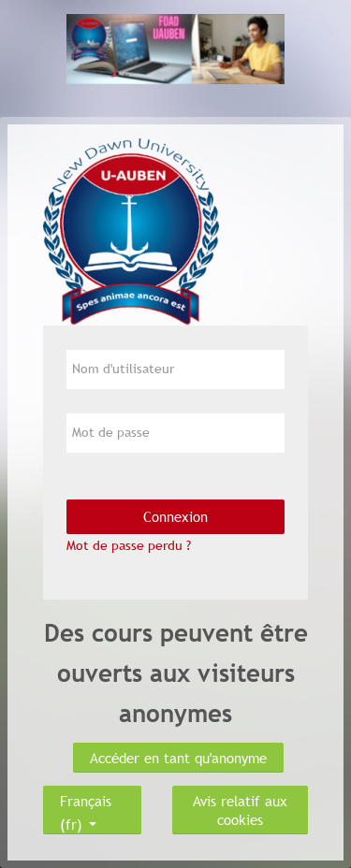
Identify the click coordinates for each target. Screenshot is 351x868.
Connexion (175, 516)
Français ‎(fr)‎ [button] (86, 797)
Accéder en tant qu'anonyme (178, 758)
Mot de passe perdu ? (129, 545)
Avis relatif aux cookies (240, 810)
